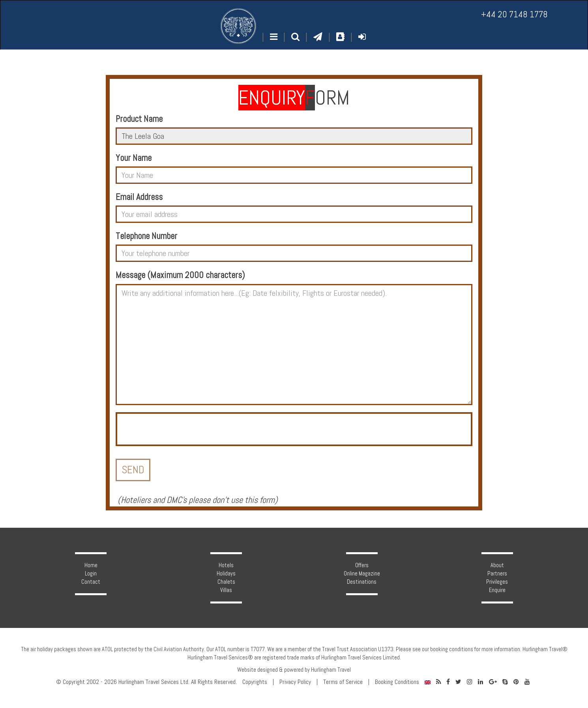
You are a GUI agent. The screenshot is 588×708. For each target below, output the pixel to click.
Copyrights (255, 682)
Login (91, 573)
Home (91, 565)
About (497, 565)
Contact (91, 582)
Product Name (139, 119)
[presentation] (177, 429)
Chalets (226, 582)
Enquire (497, 590)
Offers (362, 565)
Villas (226, 590)
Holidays (226, 573)
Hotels (226, 565)
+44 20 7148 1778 (514, 14)
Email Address (139, 197)
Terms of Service (343, 682)
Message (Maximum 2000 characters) (180, 275)
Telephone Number (146, 236)
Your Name (134, 158)
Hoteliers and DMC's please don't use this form (198, 500)
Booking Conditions (397, 682)
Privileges (497, 582)
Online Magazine (362, 573)
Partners (497, 573)
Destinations (362, 582)
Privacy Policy (295, 682)
